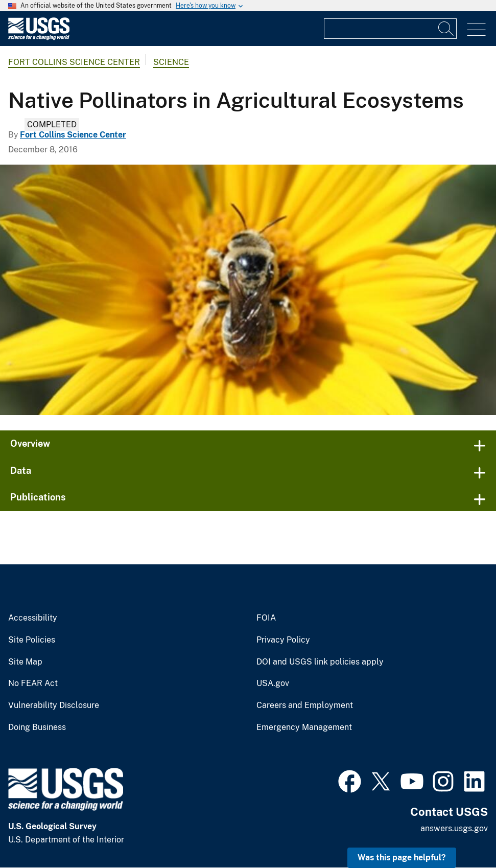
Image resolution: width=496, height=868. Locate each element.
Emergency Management (304, 727)
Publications (38, 497)
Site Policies (32, 640)
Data (21, 471)
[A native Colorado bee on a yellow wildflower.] (248, 290)
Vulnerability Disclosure (54, 705)
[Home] (39, 38)
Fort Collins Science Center (74, 62)
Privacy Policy (283, 640)
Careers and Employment (305, 705)
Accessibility (33, 618)
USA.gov (273, 683)
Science (171, 62)
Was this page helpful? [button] (402, 858)
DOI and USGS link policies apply (320, 662)
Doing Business (37, 727)
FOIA (266, 618)
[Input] (390, 29)
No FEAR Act (33, 683)
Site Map (25, 662)
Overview (30, 443)
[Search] (446, 29)
